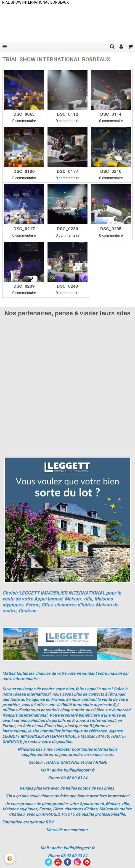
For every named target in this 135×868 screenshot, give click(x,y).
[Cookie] (10, 859)
